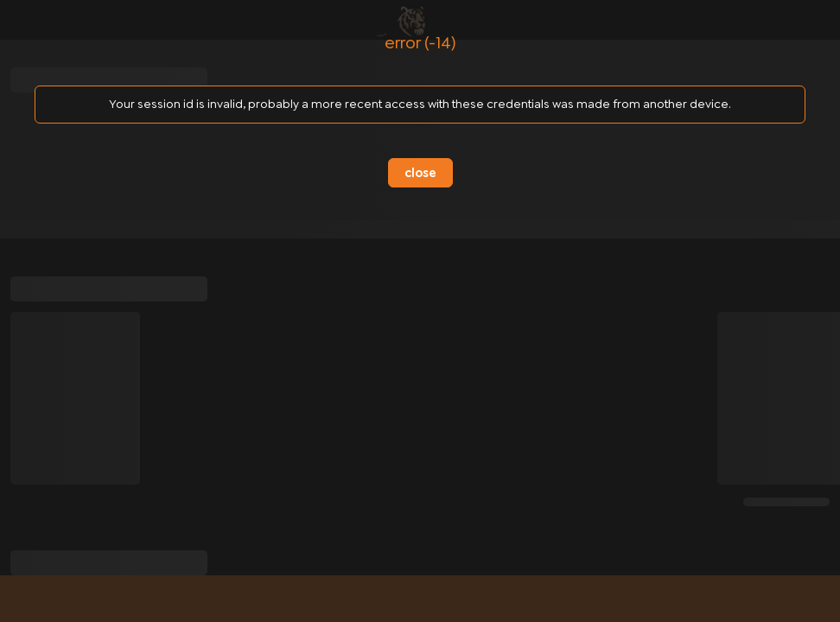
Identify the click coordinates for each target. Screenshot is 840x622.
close (420, 173)
